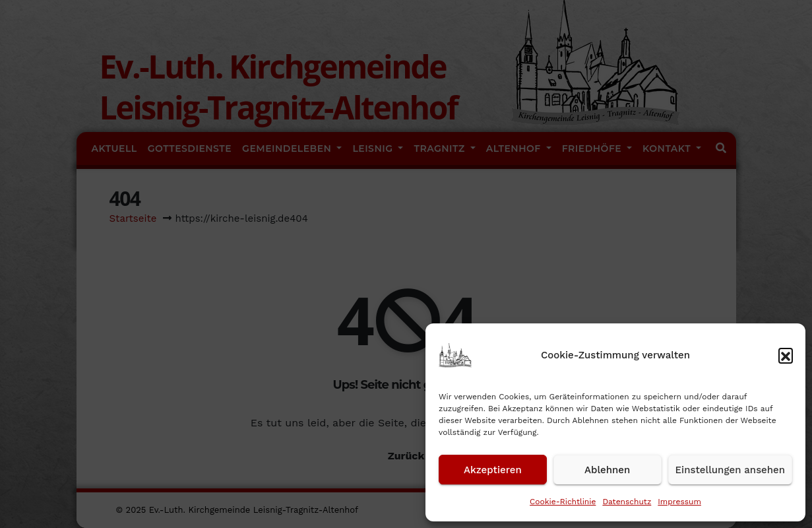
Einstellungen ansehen (730, 470)
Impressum (679, 502)
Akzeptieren (493, 470)
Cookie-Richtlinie (563, 502)
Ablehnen (607, 470)
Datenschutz (627, 502)
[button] (786, 355)
